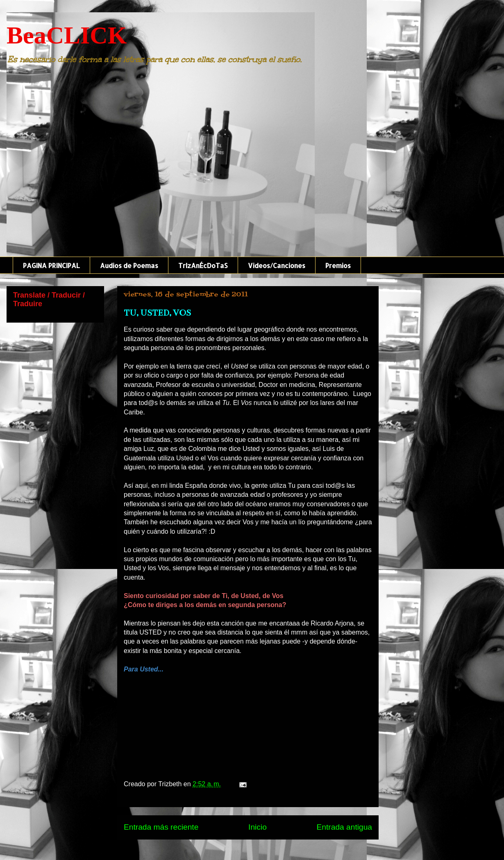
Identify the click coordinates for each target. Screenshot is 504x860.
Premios (338, 265)
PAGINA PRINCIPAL (51, 265)
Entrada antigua (344, 827)
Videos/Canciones (277, 265)
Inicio (258, 827)
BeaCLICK (67, 35)
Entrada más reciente (161, 827)
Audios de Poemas (129, 265)
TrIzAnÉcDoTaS (203, 265)
